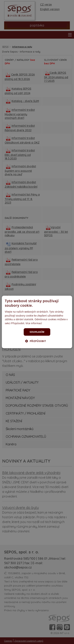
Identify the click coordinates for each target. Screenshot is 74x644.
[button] (37, 341)
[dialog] (37, 322)
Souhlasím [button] (37, 332)
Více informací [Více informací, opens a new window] (34, 323)
